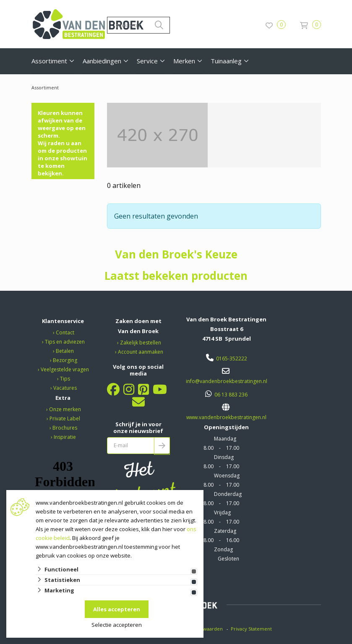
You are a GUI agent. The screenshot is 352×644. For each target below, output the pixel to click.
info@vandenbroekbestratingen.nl (227, 381)
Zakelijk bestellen (141, 343)
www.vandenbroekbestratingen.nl (226, 417)
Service (147, 61)
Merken (184, 61)
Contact (65, 332)
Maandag (225, 439)
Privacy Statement (252, 629)
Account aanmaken (141, 352)
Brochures (65, 428)
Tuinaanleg (226, 61)
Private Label (65, 418)
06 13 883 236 (231, 395)
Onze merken (65, 409)
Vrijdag (222, 512)
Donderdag (228, 494)
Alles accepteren (117, 609)
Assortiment (49, 61)
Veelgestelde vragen (65, 369)
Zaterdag (225, 531)
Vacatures (65, 388)
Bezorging (65, 360)
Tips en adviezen (65, 342)
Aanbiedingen (102, 61)
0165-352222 (232, 359)
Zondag (223, 549)
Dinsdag (224, 457)
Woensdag (227, 476)
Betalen (65, 351)
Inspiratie (65, 437)
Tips (65, 379)
